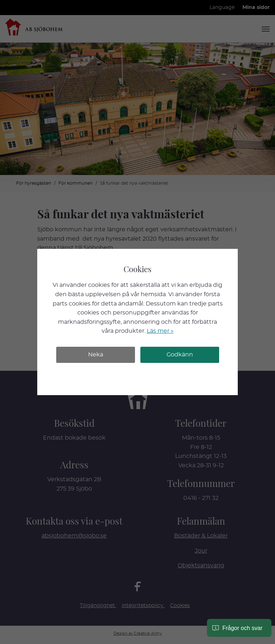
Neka (96, 355)
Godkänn (180, 355)
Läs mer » (160, 331)
